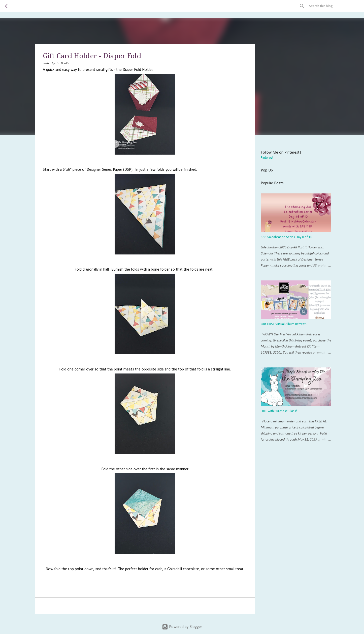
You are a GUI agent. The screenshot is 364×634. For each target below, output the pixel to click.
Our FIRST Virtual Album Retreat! (284, 324)
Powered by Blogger (182, 627)
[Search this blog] (334, 6)
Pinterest (267, 158)
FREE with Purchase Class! (279, 411)
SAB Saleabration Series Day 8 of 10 (286, 237)
